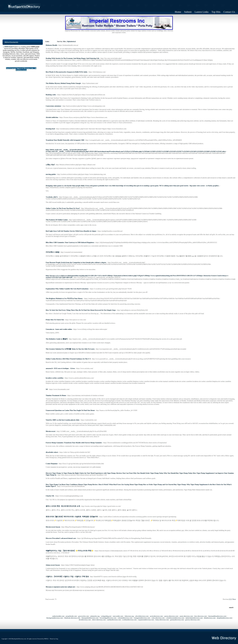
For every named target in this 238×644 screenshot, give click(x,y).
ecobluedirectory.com (129, 620)
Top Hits (216, 12)
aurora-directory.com (171, 616)
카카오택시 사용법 (53, 252)
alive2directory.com (142, 616)
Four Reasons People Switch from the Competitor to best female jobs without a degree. (76, 262)
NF (47, 389)
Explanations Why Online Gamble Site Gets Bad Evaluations (67, 289)
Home (178, 12)
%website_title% (52, 197)
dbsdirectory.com (210, 618)
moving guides (51, 174)
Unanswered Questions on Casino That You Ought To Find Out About (70, 410)
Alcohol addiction (52, 117)
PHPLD (46, 639)
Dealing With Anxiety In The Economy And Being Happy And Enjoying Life (73, 58)
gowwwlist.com (83, 616)
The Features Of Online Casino (57, 220)
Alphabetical (71, 41)
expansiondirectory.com (146, 620)
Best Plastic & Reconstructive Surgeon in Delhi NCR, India (67, 72)
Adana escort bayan (53, 565)
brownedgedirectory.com (108, 618)
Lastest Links (202, 12)
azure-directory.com (186, 616)
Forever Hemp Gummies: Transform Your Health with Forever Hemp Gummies (74, 443)
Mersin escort (51, 431)
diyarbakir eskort (52, 452)
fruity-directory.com (162, 620)
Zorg (57, 639)
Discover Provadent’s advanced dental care (61, 538)
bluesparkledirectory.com (90, 618)
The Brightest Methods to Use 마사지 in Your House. (64, 298)
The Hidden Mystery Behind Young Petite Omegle (63, 83)
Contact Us (229, 12)
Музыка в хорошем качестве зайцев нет (61, 587)
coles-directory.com (158, 618)
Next (234, 599)
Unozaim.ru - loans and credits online (59, 329)
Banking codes (51, 95)
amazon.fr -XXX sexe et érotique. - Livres (60, 368)
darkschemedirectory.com (194, 618)
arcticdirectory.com (156, 616)
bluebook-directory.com (72, 618)
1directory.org (129, 616)
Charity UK (50, 496)
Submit (188, 12)
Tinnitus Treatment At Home (56, 395)
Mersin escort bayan (53, 527)
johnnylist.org (95, 616)
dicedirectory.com (85, 620)
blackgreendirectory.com (55, 618)
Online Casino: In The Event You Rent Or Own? (63, 208)
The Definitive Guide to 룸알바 (57, 339)
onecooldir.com (118, 616)
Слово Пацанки (52, 464)
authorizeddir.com (58, 616)
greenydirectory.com (177, 620)
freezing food (50, 129)
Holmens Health (51, 45)
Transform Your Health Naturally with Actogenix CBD (65, 140)
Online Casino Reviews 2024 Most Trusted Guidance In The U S (68, 359)
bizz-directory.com (201, 616)
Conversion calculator (54, 106)
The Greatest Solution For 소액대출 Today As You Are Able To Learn (70, 349)
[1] (230, 599)
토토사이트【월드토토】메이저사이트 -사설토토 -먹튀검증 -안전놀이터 (72, 517)
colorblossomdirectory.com (175, 618)
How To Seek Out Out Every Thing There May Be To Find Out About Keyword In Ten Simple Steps (81, 310)
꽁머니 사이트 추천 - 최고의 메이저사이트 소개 (63, 506)
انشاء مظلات (50, 165)
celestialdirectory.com (125, 618)
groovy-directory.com (193, 620)
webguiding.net (106, 616)
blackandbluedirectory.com (217, 616)
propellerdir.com (71, 616)
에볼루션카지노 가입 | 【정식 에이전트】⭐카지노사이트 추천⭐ (70, 551)
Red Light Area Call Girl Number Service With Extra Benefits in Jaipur (71, 231)
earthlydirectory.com (114, 620)
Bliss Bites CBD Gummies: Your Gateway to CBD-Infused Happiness (70, 242)
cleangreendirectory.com (142, 618)
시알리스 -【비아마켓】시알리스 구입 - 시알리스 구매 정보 (67, 576)
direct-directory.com (99, 620)
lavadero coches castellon (55, 378)
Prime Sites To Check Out (55, 320)
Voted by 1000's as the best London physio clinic (63, 420)
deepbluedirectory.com (224, 618)
